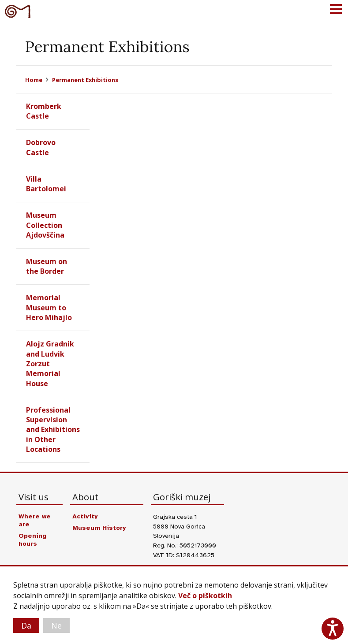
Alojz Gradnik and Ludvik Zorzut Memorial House (50, 364)
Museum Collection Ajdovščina (45, 225)
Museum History (99, 528)
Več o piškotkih (205, 596)
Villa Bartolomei (46, 184)
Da (26, 625)
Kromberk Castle (44, 111)
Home (34, 80)
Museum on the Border (47, 266)
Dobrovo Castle (41, 147)
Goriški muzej (18, 11)
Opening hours (32, 540)
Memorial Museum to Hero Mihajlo (49, 307)
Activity (85, 516)
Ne (56, 625)
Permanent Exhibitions (85, 80)
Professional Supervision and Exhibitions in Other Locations (53, 430)
